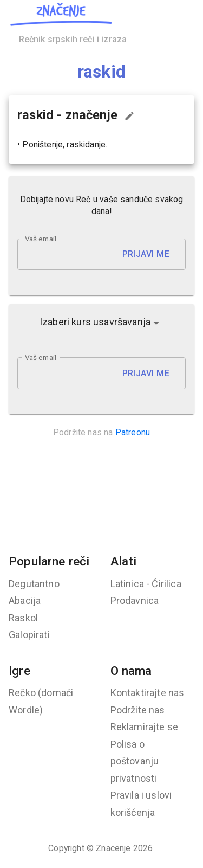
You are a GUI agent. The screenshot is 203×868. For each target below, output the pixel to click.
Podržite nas (138, 710)
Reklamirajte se (145, 727)
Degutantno (34, 584)
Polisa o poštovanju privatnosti (135, 761)
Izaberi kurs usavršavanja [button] (95, 322)
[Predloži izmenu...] (129, 116)
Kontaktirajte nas (148, 693)
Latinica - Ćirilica (146, 584)
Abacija (25, 600)
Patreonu (133, 432)
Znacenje (113, 848)
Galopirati (29, 635)
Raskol (23, 618)
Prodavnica (135, 600)
